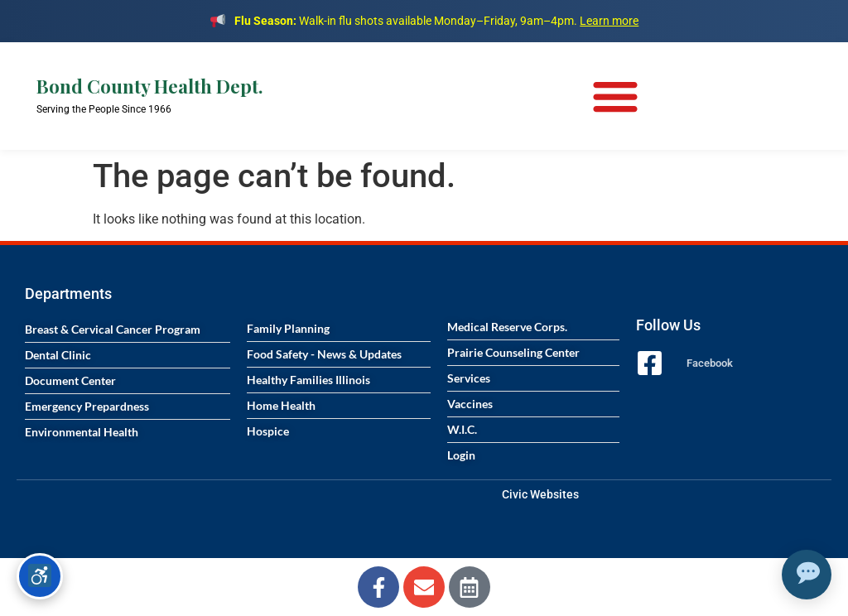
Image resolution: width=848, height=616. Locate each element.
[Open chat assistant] (807, 575)
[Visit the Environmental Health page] (128, 432)
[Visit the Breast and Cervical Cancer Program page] (128, 330)
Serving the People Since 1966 (104, 109)
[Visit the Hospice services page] (339, 431)
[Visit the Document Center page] (128, 381)
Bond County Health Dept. (150, 86)
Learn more (609, 21)
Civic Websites (540, 494)
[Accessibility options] (40, 576)
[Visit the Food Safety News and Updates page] (339, 354)
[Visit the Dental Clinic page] (128, 355)
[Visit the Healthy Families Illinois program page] (339, 380)
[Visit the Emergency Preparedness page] (128, 407)
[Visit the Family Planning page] (339, 329)
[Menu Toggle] (615, 96)
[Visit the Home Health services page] (339, 406)
